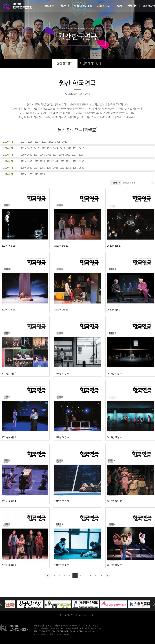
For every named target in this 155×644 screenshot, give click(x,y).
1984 (56, 168)
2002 (68, 155)
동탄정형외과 (64, 637)
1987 (36, 168)
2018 (30, 148)
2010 (82, 148)
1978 (30, 174)
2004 (55, 155)
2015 (49, 148)
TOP (93, 615)
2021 (58, 142)
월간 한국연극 (65, 63)
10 (101, 575)
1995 (49, 161)
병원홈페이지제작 (41, 637)
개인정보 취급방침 (67, 615)
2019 (23, 148)
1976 (42, 174)
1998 (30, 161)
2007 (36, 155)
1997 (36, 161)
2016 (43, 148)
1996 (42, 161)
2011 (75, 148)
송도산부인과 (53, 637)
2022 (51, 142)
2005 (49, 155)
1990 (82, 161)
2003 (61, 155)
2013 (63, 148)
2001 (74, 155)
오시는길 (82, 615)
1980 (82, 168)
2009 (23, 155)
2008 (30, 155)
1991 (75, 161)
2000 (81, 155)
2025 (30, 142)
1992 (68, 161)
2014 (56, 148)
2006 (42, 155)
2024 (37, 142)
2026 (23, 142)
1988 (30, 168)
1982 (68, 168)
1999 (23, 161)
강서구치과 (88, 637)
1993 (62, 161)
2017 (37, 148)
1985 (49, 168)
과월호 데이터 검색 (90, 63)
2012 (69, 148)
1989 (23, 168)
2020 (65, 142)
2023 (44, 142)
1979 (23, 174)
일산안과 (73, 637)
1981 (75, 168)
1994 (56, 161)
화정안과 (80, 637)
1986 (42, 168)
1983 (62, 168)
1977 (36, 174)
